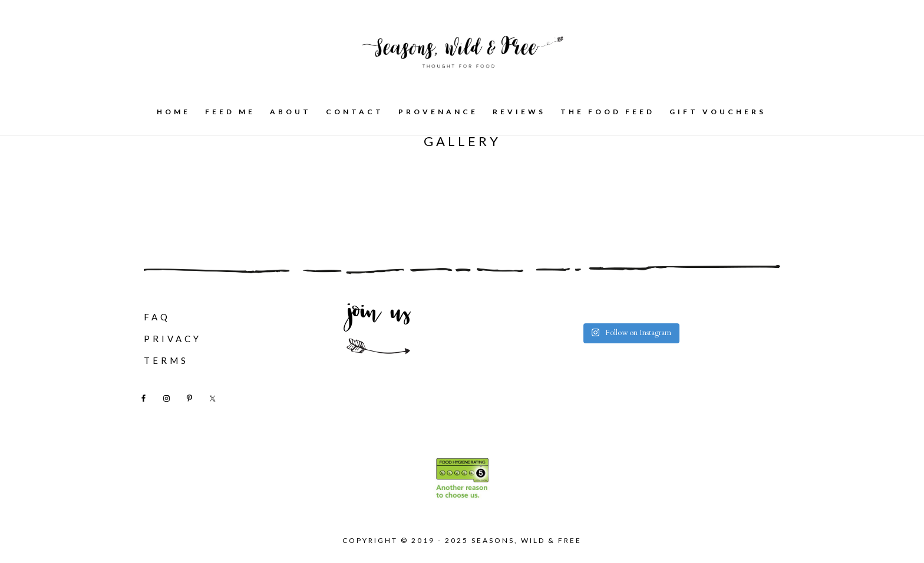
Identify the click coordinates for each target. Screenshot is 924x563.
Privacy (173, 339)
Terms (166, 360)
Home (174, 112)
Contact (355, 112)
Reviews (519, 112)
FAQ (157, 317)
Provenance (438, 112)
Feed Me (230, 112)
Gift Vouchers (718, 112)
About (291, 112)
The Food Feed (608, 112)
